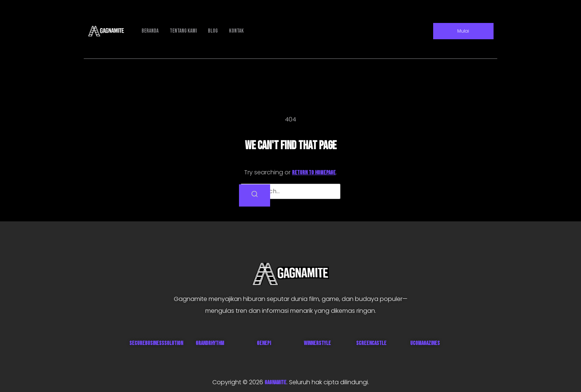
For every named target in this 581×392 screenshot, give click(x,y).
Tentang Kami (183, 31)
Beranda (150, 31)
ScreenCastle (371, 343)
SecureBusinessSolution (156, 343)
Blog (213, 31)
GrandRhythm (210, 343)
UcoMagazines (425, 343)
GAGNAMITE (275, 383)
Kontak (236, 31)
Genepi (264, 343)
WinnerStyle (317, 343)
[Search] (255, 195)
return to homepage (314, 173)
